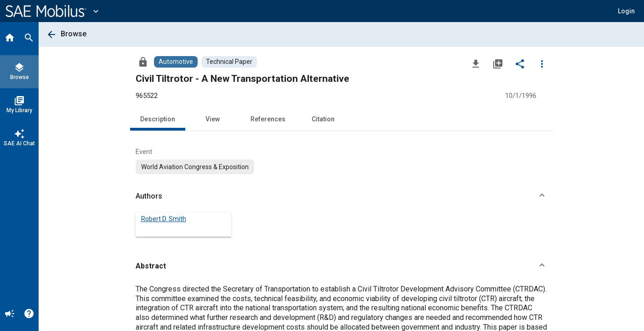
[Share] (520, 63)
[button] (626, 11)
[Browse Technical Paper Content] (229, 62)
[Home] (10, 39)
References (268, 119)
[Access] (143, 62)
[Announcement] (10, 314)
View (213, 119)
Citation (323, 119)
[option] (195, 167)
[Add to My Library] (498, 63)
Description (158, 119)
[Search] (29, 39)
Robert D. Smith (164, 219)
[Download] (476, 63)
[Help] (29, 314)
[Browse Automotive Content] (176, 62)
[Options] (542, 63)
